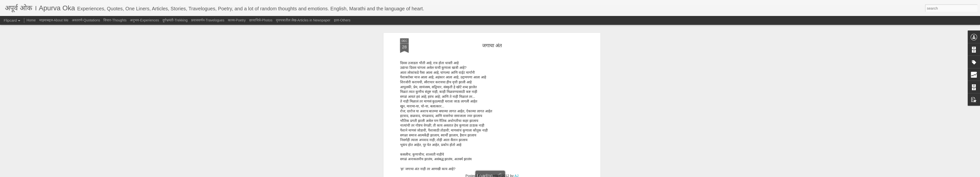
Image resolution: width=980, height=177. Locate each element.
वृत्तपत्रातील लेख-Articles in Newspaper (303, 20)
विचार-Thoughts (115, 20)
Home (31, 20)
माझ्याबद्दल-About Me (54, 20)
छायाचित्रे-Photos (261, 20)
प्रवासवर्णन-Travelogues (208, 20)
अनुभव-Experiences (144, 20)
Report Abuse (520, 174)
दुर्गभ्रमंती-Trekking (175, 20)
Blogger (505, 174)
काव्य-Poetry (237, 20)
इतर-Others (342, 20)
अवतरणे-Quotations (86, 20)
